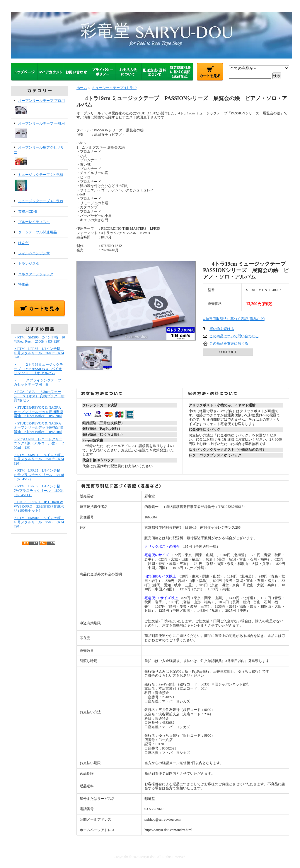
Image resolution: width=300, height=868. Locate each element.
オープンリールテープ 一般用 (39, 130)
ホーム (82, 88)
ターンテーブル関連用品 (37, 232)
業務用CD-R (28, 212)
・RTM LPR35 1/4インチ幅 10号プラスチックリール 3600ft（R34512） (39, 475)
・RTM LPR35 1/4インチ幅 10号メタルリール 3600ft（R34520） (39, 353)
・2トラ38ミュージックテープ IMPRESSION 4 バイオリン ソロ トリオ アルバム (38, 369)
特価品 (23, 284)
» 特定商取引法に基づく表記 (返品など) (234, 319)
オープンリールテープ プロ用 (39, 107)
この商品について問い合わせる (234, 336)
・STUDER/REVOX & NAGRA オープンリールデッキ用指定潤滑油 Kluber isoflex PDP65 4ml (39, 428)
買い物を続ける (222, 329)
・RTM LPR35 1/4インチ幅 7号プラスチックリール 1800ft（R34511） (39, 490)
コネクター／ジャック (36, 274)
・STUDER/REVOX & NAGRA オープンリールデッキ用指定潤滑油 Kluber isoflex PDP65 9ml (39, 412)
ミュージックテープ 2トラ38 (39, 183)
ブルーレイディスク (34, 222)
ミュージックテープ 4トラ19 (41, 201)
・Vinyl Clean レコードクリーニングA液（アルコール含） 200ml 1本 (39, 443)
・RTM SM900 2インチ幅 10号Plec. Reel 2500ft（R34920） (39, 340)
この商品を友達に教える (229, 343)
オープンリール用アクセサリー (39, 156)
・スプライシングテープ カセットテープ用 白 (39, 383)
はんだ (23, 243)
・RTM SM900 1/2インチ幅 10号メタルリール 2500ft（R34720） (39, 522)
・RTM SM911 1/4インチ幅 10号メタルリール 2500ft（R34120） (39, 459)
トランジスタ (29, 264)
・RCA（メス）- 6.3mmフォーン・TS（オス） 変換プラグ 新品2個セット (39, 396)
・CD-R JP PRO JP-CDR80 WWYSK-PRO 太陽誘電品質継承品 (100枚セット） (39, 506)
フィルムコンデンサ (34, 253)
